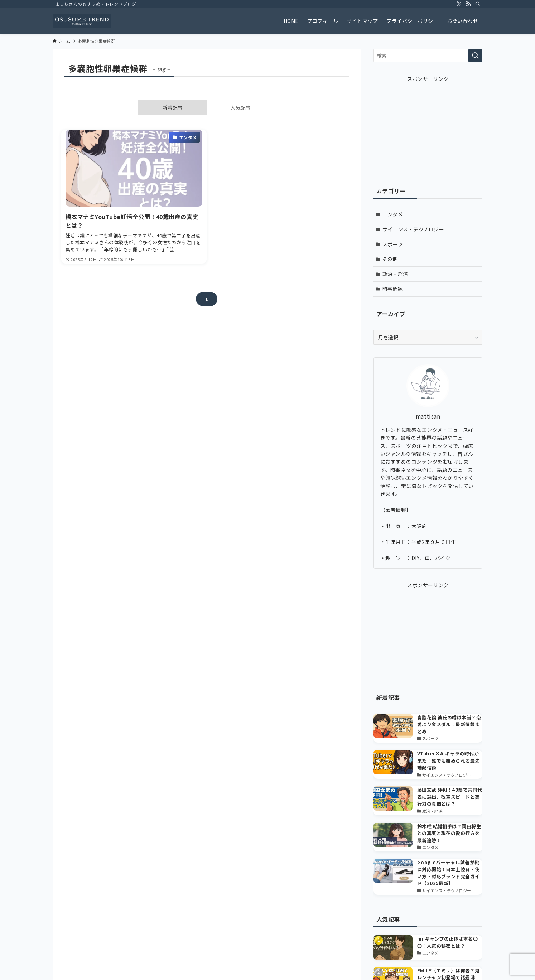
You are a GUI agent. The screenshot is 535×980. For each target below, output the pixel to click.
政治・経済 (395, 274)
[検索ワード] (428, 55)
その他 (390, 259)
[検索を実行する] (475, 55)
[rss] (468, 4)
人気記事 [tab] (241, 107)
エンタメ (393, 214)
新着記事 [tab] (173, 107)
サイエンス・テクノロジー (413, 229)
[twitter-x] (459, 4)
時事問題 (393, 289)
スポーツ (393, 244)
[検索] (478, 4)
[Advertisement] (428, 127)
